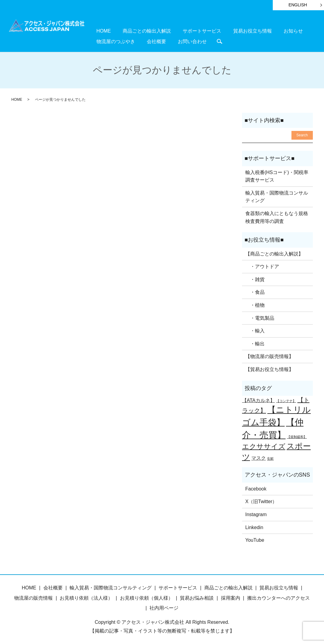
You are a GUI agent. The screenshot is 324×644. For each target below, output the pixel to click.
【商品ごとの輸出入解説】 (274, 253)
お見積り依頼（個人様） (146, 597)
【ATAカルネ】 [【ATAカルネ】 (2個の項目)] (258, 400)
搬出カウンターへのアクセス (278, 597)
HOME (100, 31)
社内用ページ (164, 607)
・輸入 (255, 330)
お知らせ (260, 31)
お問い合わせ (131, 41)
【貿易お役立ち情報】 (269, 369)
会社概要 (102, 41)
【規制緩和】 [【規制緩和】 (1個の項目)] (297, 436)
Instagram (256, 514)
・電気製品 (260, 317)
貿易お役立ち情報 (226, 31)
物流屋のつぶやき (293, 31)
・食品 (255, 292)
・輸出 (255, 343)
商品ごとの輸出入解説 (136, 31)
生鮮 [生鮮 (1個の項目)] (270, 458)
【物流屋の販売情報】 (269, 356)
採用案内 (231, 597)
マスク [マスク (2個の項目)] (259, 457)
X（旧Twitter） (261, 501)
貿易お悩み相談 (197, 597)
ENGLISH (298, 5)
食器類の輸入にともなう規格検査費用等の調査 (277, 217)
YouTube (255, 539)
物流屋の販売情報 (33, 597)
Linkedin (254, 527)
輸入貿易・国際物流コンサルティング (277, 196)
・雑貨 (255, 279)
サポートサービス (183, 31)
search (154, 41)
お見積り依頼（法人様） (86, 597)
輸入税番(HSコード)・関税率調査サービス (277, 175)
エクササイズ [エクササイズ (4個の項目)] (264, 446)
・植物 (255, 305)
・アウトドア (262, 266)
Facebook (256, 488)
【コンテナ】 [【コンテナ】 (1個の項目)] (286, 400)
